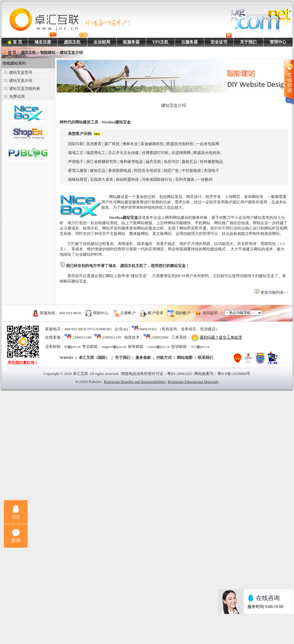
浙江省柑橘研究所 (102, 162)
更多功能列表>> (274, 292)
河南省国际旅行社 (157, 179)
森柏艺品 (189, 162)
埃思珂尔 (171, 162)
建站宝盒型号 (18, 72)
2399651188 (82, 337)
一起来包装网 (208, 144)
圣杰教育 (94, 144)
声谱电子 (76, 162)
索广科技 (112, 144)
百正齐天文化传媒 (124, 153)
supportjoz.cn (114, 347)
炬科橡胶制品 (211, 162)
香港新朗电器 (120, 171)
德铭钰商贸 (78, 179)
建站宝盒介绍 (18, 80)
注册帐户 (128, 313)
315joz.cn (200, 347)
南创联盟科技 (127, 179)
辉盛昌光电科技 (180, 144)
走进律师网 (181, 153)
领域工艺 (76, 153)
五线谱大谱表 (102, 179)
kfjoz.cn (72, 347)
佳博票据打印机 (155, 153)
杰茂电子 (211, 171)
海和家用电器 (131, 162)
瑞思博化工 (96, 153)
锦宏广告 (171, 171)
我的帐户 (183, 313)
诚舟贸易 (153, 162)
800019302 (148, 329)
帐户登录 (156, 313)
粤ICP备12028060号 (234, 374)
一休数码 (205, 179)
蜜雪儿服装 (78, 171)
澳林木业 (130, 144)
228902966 (160, 337)
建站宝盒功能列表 (22, 88)
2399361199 (112, 337)
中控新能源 (191, 171)
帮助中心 (101, 313)
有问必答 (210, 313)
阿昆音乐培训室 (147, 171)
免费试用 (15, 96)
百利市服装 (185, 179)
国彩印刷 (76, 144)
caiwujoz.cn (158, 347)
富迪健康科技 (152, 144)
